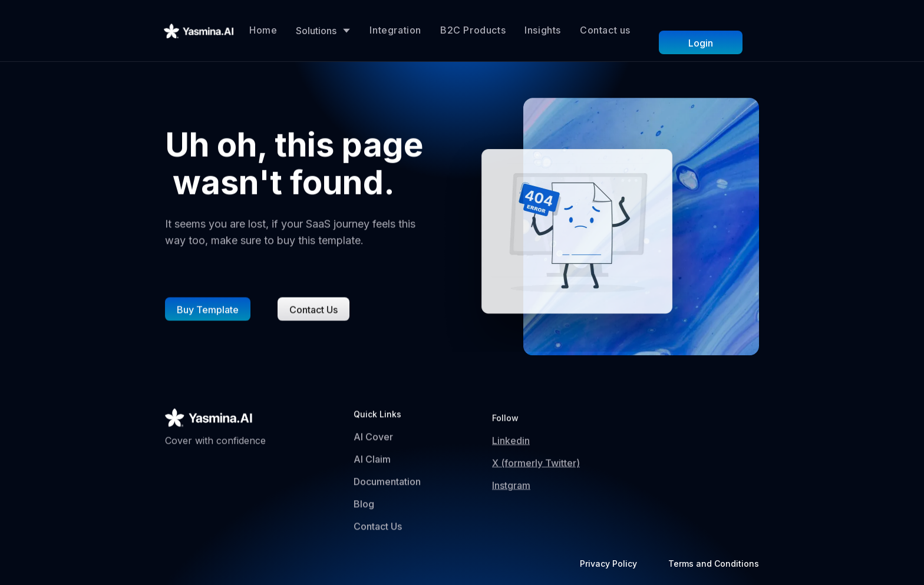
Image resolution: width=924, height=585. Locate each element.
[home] (199, 31)
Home (263, 30)
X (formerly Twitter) (536, 471)
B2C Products (473, 30)
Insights (543, 30)
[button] (323, 31)
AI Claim (372, 462)
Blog (364, 507)
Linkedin (511, 449)
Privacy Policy (608, 563)
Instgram (511, 494)
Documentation (387, 484)
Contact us (605, 30)
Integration (395, 30)
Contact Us (378, 529)
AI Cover (373, 439)
